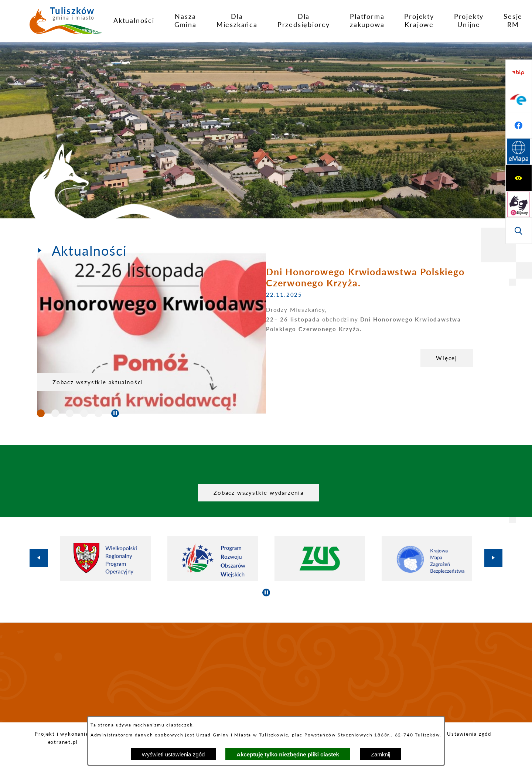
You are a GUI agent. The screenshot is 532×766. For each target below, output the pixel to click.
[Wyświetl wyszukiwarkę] (519, 125)
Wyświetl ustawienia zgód (173, 754)
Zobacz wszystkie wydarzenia (259, 493)
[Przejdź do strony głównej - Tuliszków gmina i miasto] (66, 23)
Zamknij (381, 754)
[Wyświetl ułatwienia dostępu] (519, 73)
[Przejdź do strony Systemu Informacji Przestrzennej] (519, 231)
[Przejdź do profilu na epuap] (519, 178)
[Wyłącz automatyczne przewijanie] (115, 413)
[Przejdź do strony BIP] (519, 152)
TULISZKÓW (266, 673)
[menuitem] (134, 20)
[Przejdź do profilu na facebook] (519, 204)
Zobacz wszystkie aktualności (98, 382)
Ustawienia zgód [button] (469, 734)
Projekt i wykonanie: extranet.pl (63, 738)
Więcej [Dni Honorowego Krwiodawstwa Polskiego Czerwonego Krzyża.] (218, 358)
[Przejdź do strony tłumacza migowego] (519, 99)
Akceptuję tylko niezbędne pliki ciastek (288, 754)
